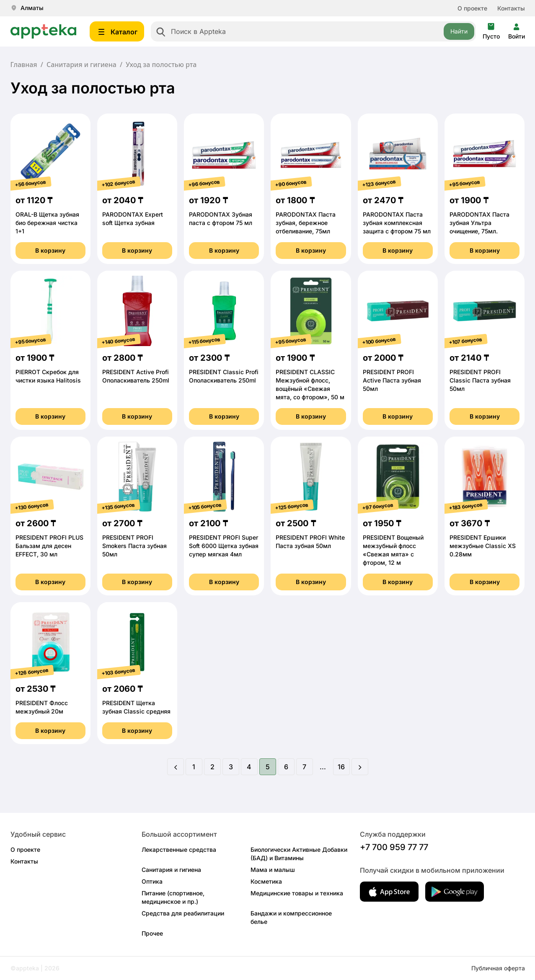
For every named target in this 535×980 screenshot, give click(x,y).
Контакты (511, 8)
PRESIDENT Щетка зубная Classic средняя (136, 707)
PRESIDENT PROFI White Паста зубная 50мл (310, 542)
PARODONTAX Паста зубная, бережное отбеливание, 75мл (306, 223)
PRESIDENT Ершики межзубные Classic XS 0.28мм (483, 546)
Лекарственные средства (179, 849)
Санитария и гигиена (81, 65)
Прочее (152, 933)
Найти (459, 31)
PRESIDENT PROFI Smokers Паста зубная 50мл (134, 546)
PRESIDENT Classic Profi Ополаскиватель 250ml (224, 376)
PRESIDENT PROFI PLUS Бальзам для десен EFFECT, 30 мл (49, 546)
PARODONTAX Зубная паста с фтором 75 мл (221, 218)
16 (341, 767)
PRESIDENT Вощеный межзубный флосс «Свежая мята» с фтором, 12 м (393, 550)
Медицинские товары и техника (297, 893)
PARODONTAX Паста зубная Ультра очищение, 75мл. (479, 223)
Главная (24, 65)
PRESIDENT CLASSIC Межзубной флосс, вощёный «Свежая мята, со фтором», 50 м (310, 384)
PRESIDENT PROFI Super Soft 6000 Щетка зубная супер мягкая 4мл (224, 546)
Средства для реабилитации (183, 913)
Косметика (266, 881)
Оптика (152, 881)
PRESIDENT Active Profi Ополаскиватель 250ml (136, 376)
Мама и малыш (273, 870)
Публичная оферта (498, 968)
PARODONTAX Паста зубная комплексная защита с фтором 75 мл (397, 223)
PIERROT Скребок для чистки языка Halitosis (48, 376)
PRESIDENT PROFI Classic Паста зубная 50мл (480, 380)
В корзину (50, 250)
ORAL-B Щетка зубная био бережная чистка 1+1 (47, 223)
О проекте (472, 8)
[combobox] (313, 31)
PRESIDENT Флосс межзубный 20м (42, 707)
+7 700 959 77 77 (394, 847)
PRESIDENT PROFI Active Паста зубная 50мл (392, 380)
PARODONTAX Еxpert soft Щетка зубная (133, 218)
